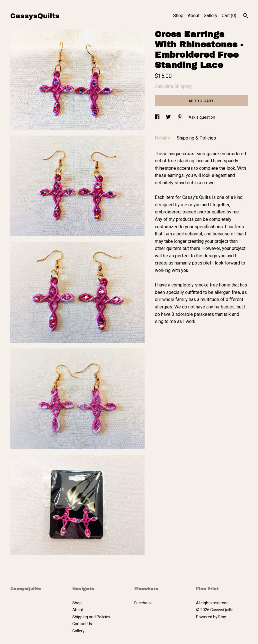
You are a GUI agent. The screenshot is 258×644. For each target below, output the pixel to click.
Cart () (229, 16)
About (194, 16)
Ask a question (202, 117)
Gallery (211, 16)
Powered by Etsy (211, 617)
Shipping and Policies (91, 617)
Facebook (143, 603)
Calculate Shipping (173, 86)
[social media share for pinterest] (180, 117)
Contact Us (82, 624)
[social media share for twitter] (169, 117)
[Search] (246, 16)
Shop (178, 16)
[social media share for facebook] (158, 117)
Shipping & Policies (196, 138)
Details (163, 138)
